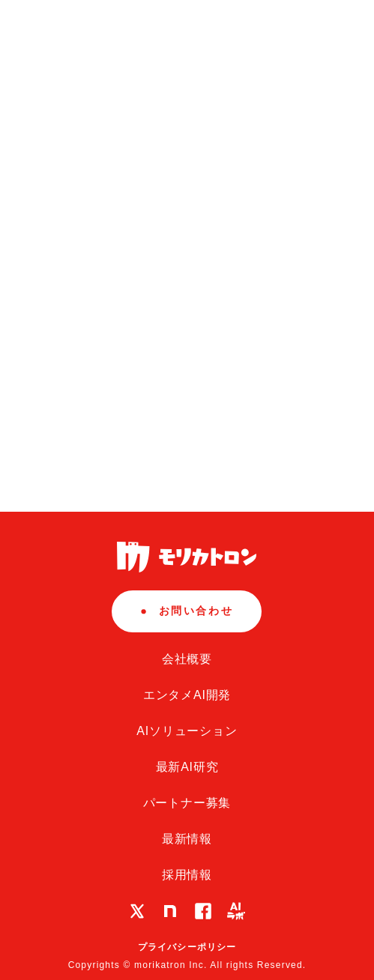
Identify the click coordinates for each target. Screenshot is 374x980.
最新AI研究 (187, 767)
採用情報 (187, 875)
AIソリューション (187, 731)
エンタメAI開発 (187, 695)
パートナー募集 (187, 803)
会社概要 (187, 659)
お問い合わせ (187, 611)
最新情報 (187, 839)
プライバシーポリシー (187, 947)
